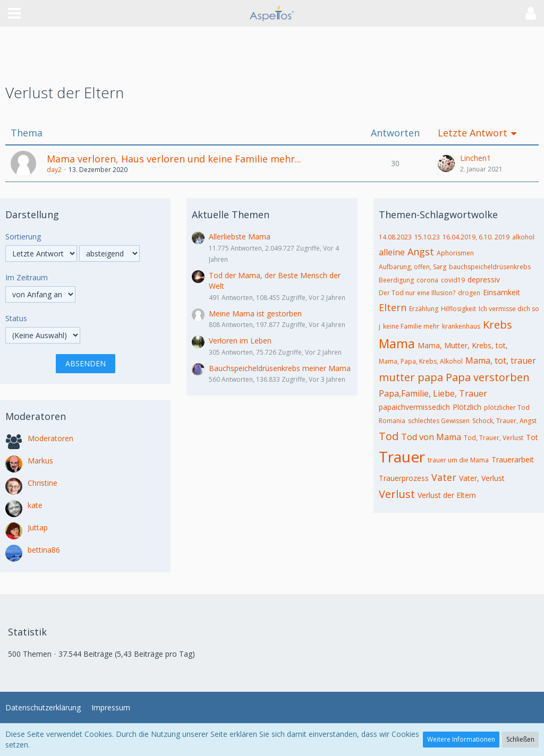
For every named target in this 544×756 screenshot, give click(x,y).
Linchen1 (475, 158)
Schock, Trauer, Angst (504, 421)
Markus (40, 461)
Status (16, 318)
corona (427, 280)
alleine (392, 252)
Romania (392, 421)
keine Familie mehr (411, 326)
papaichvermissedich (414, 407)
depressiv (484, 280)
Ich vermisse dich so (509, 309)
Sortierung (23, 237)
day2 (54, 170)
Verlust (397, 494)
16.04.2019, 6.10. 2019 (476, 237)
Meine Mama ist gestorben (255, 313)
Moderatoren (50, 438)
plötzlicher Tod (507, 407)
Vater (444, 477)
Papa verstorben (488, 377)
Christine (42, 483)
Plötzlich (467, 407)
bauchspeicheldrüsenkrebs (490, 267)
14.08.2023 (395, 237)
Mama (397, 343)
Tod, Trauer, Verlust (494, 438)
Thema (27, 133)
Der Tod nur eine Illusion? (417, 293)
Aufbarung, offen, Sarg (413, 267)
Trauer (402, 457)
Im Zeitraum (27, 277)
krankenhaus (461, 326)
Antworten (395, 133)
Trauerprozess (404, 478)
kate (35, 505)
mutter (397, 377)
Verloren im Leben (240, 341)
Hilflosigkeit (458, 309)
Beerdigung (396, 280)
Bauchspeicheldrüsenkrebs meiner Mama (280, 368)
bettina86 (44, 550)
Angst (421, 252)
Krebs (498, 325)
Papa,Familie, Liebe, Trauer (433, 393)
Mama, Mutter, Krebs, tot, (463, 345)
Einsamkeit (501, 292)
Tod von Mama (431, 437)
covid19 (453, 280)
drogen (469, 293)
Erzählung (424, 309)
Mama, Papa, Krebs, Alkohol (421, 361)
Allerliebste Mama (240, 237)
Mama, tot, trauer (501, 360)
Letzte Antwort (473, 133)
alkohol (523, 237)
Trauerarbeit (513, 459)
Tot (532, 437)
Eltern (393, 307)
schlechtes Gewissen (439, 421)
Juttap (38, 527)
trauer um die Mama (458, 460)
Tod (389, 436)
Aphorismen (455, 253)
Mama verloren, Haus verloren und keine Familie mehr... (174, 159)
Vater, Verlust (482, 478)
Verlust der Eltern (447, 495)
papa (430, 377)
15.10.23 (427, 237)
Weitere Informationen (461, 739)
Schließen (520, 739)
